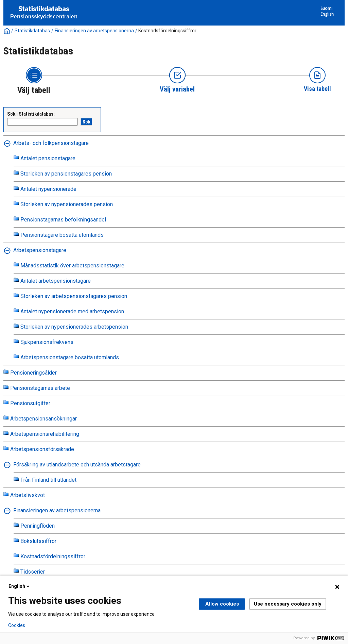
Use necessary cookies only (288, 604)
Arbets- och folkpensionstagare (51, 143)
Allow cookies (222, 604)
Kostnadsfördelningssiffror (167, 31)
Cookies (17, 625)
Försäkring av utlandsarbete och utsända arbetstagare (77, 465)
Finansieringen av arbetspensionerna (94, 31)
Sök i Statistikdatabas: (31, 114)
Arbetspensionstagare (40, 250)
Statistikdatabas (32, 31)
